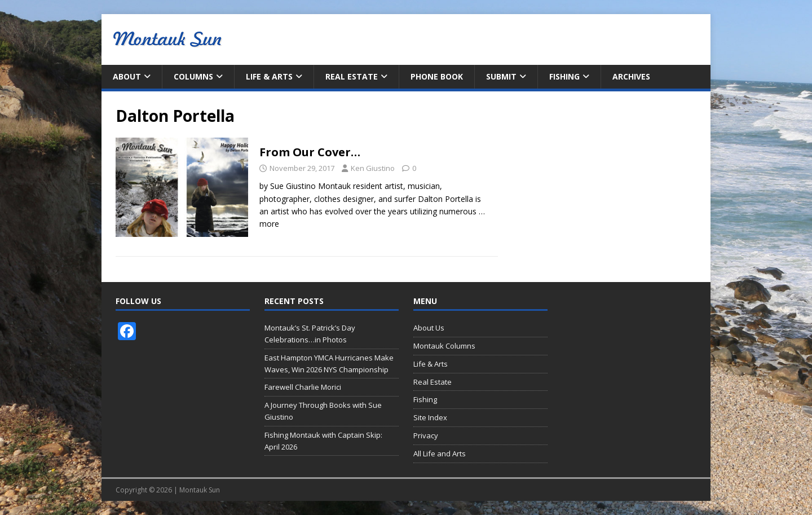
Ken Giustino (373, 168)
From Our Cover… (310, 152)
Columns (193, 76)
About (127, 76)
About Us (429, 328)
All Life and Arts (440, 454)
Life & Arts (269, 76)
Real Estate (352, 76)
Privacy (426, 435)
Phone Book (437, 76)
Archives (631, 76)
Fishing (564, 76)
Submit (501, 76)
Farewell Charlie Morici (303, 387)
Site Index (430, 417)
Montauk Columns (444, 346)
